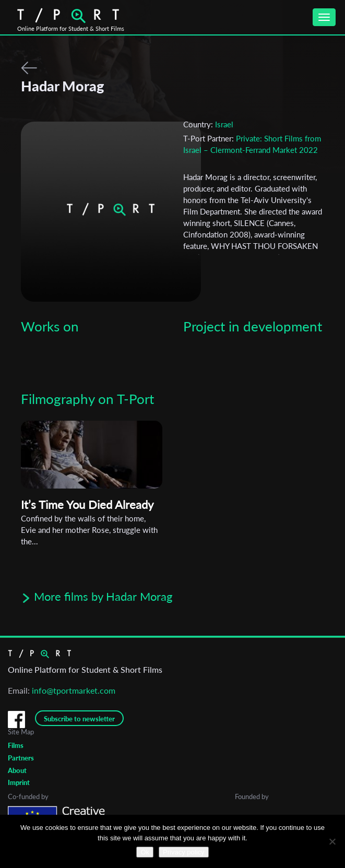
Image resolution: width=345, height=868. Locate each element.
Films (16, 745)
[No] (332, 841)
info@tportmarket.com (74, 690)
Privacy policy (183, 852)
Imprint (19, 782)
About (17, 770)
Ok (145, 852)
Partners (21, 758)
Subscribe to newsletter (79, 719)
